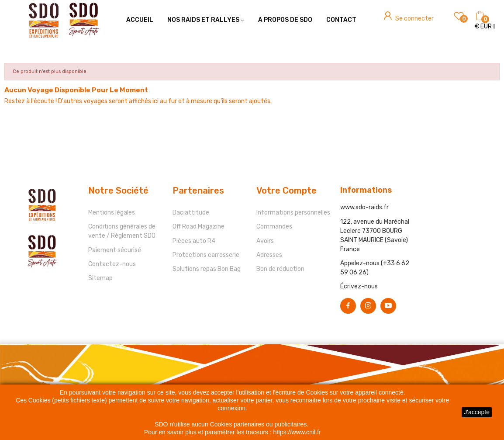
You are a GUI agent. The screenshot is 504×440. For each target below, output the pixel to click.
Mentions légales (112, 213)
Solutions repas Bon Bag (207, 269)
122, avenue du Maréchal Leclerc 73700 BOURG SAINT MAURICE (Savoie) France (375, 236)
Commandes (274, 227)
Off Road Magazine (198, 227)
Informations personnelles (293, 213)
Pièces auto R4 (194, 241)
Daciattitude (191, 213)
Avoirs (265, 241)
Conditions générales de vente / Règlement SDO (122, 231)
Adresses (269, 255)
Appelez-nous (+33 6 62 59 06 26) (375, 268)
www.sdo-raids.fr (364, 207)
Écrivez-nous (359, 286)
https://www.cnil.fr (297, 432)
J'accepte (477, 412)
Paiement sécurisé (115, 250)
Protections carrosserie (206, 255)
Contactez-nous (112, 264)
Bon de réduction (280, 269)
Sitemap (100, 278)
